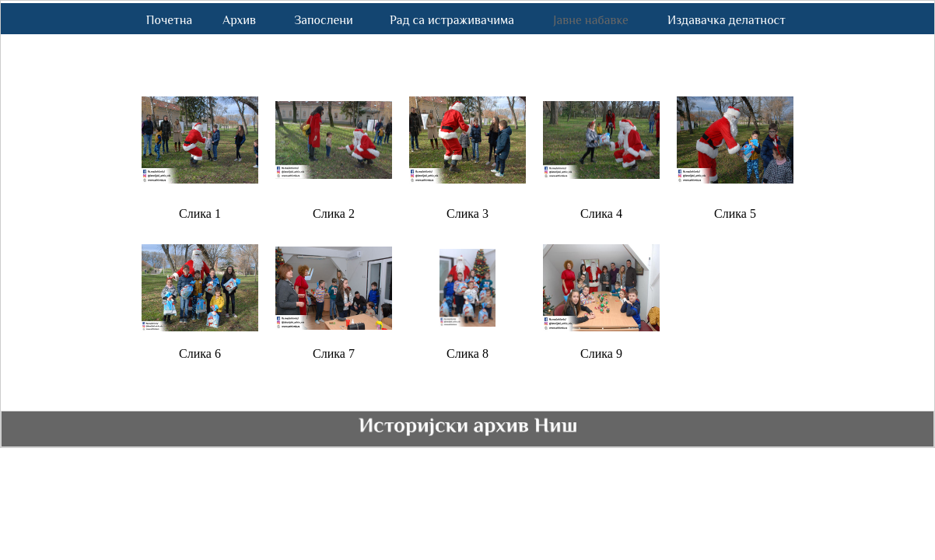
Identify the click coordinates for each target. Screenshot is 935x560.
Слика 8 (467, 353)
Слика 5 (735, 213)
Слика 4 (601, 213)
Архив (239, 20)
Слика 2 (334, 213)
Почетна (169, 20)
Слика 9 (601, 353)
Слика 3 (467, 213)
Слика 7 (334, 353)
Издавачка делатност (727, 20)
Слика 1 (200, 213)
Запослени (324, 20)
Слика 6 (200, 353)
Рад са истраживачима (452, 20)
